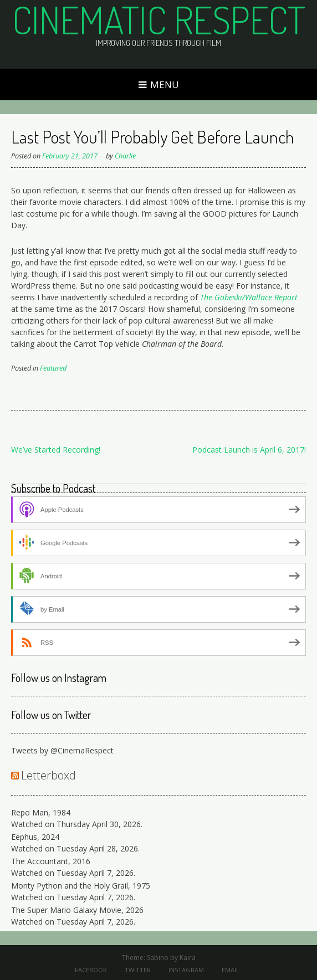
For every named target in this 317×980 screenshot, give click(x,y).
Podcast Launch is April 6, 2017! (249, 450)
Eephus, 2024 (35, 837)
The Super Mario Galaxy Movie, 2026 (77, 910)
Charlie (125, 156)
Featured (53, 368)
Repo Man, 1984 (41, 812)
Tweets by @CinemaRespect (62, 750)
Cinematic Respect (159, 19)
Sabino (158, 958)
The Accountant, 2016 (51, 861)
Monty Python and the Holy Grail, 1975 (81, 886)
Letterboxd (48, 775)
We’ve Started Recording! (56, 450)
